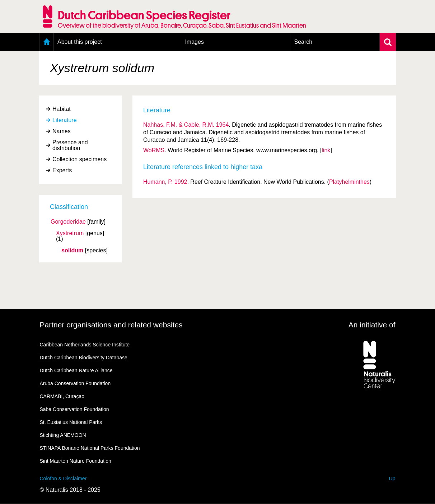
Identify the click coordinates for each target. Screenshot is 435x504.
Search (303, 42)
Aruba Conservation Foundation (75, 383)
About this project (80, 42)
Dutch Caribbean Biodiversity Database (84, 358)
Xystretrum (70, 233)
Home (46, 42)
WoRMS (154, 150)
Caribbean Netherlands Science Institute (85, 345)
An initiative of (372, 325)
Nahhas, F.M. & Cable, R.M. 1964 (186, 125)
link (326, 150)
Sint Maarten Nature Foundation (76, 461)
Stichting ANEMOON (63, 435)
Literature (65, 120)
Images (194, 42)
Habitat (62, 109)
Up (392, 479)
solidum (72, 251)
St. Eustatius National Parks (71, 422)
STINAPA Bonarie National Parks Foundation (90, 448)
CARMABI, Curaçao (62, 396)
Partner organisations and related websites (111, 325)
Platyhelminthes (349, 182)
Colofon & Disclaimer (63, 479)
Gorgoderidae (68, 222)
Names (62, 131)
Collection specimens (79, 159)
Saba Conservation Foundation (74, 409)
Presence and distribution (70, 145)
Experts (62, 170)
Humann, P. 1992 (165, 182)
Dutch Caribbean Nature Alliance (76, 370)
